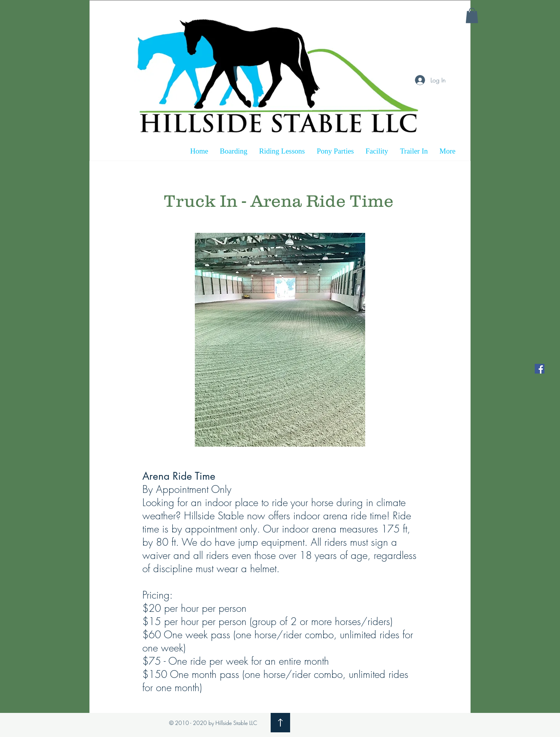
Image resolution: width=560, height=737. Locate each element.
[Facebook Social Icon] (540, 369)
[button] (472, 15)
